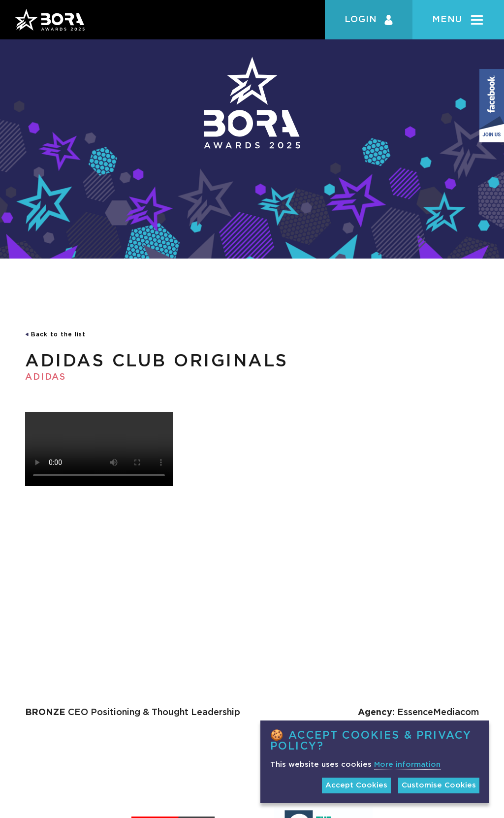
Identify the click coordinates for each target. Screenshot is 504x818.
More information (407, 765)
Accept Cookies (356, 785)
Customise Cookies (439, 785)
